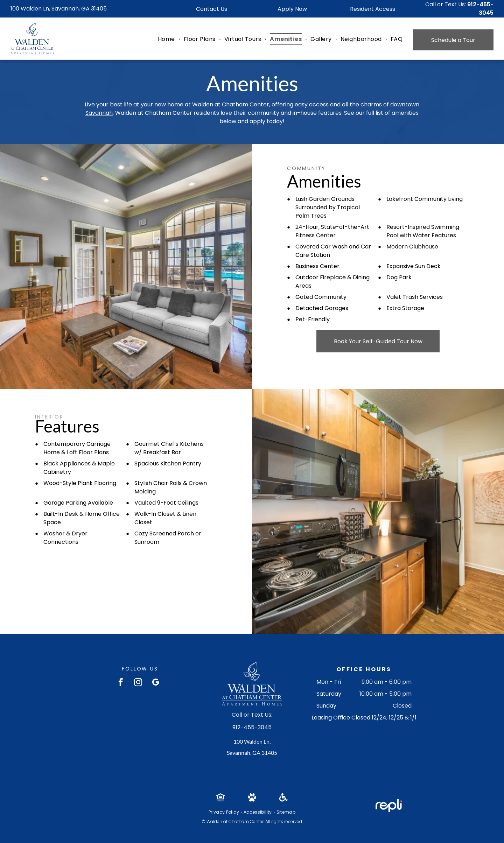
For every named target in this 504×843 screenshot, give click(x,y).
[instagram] (138, 683)
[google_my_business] (156, 683)
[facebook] (121, 683)
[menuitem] (167, 39)
